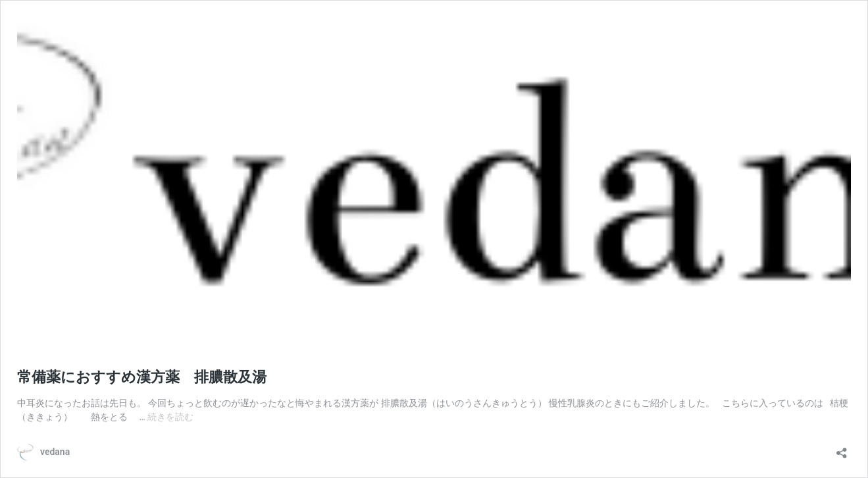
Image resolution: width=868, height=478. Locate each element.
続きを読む (170, 417)
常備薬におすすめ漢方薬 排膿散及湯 (142, 377)
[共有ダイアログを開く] (842, 449)
